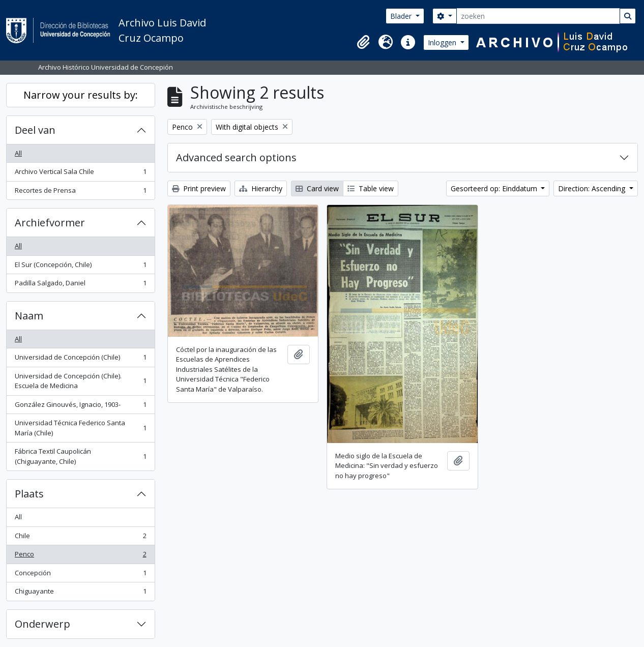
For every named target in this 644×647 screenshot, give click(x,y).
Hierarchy (261, 188)
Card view (317, 188)
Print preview (199, 188)
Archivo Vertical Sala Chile (80, 174)
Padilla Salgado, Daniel (80, 285)
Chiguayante (80, 593)
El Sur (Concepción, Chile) (80, 267)
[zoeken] (538, 16)
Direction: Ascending (593, 188)
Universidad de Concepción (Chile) (80, 359)
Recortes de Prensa (80, 193)
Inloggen (443, 42)
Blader (402, 16)
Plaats (29, 494)
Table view (371, 188)
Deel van (35, 130)
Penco (80, 556)
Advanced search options (236, 157)
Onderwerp (42, 624)
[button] (363, 42)
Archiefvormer (50, 223)
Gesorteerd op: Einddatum (495, 188)
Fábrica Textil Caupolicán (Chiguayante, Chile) (80, 456)
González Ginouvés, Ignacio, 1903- (80, 407)
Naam (29, 316)
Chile (80, 538)
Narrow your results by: (81, 95)
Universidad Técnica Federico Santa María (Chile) (80, 428)
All (18, 153)
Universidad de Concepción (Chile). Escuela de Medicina (80, 381)
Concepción (80, 575)
